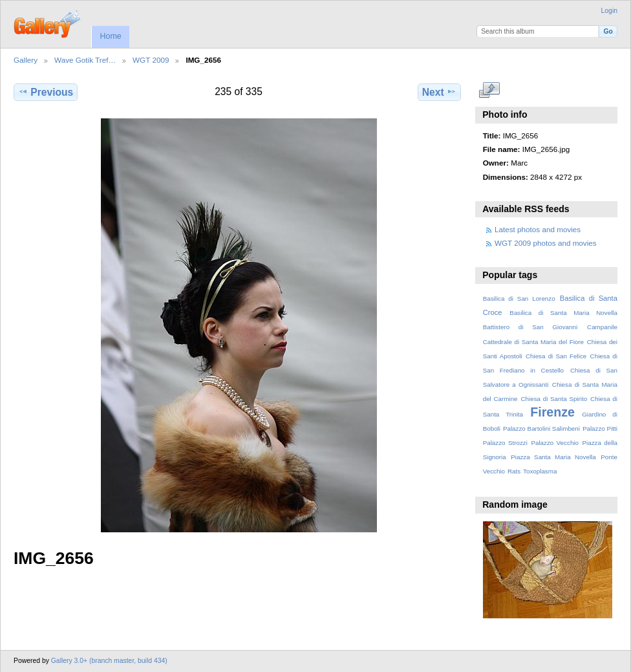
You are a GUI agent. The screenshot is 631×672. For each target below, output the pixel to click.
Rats (514, 471)
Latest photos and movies (538, 229)
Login (609, 11)
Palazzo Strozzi (505, 443)
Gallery (26, 60)
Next (439, 92)
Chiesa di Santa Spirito (554, 399)
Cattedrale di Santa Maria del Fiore (533, 342)
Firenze (552, 412)
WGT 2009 (151, 60)
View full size (490, 91)
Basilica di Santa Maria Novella (563, 313)
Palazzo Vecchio (555, 443)
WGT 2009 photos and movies (546, 243)
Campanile (602, 327)
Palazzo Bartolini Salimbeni (541, 428)
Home (110, 36)
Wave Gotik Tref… (85, 60)
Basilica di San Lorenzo (519, 298)
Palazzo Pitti (600, 428)
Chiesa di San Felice (556, 356)
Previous (46, 92)
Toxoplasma (540, 471)
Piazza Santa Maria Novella (553, 457)
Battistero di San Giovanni (530, 327)
